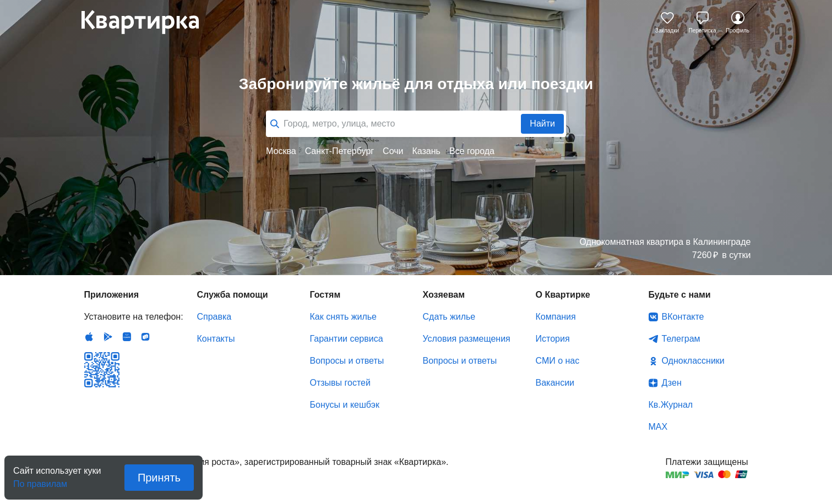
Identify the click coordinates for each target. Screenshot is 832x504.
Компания (556, 317)
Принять (159, 478)
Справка (214, 317)
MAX (658, 427)
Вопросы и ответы (347, 361)
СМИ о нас (558, 361)
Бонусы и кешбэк (345, 405)
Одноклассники (693, 361)
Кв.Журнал (671, 405)
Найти (542, 124)
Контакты (216, 339)
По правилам (40, 481)
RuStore (145, 337)
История (553, 339)
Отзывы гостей (340, 383)
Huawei (127, 337)
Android (108, 337)
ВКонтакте (683, 317)
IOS (89, 337)
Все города (472, 151)
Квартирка (148, 22)
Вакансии (555, 383)
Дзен (672, 383)
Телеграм (681, 339)
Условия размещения (467, 339)
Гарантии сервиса (347, 339)
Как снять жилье (343, 317)
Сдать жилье (449, 317)
